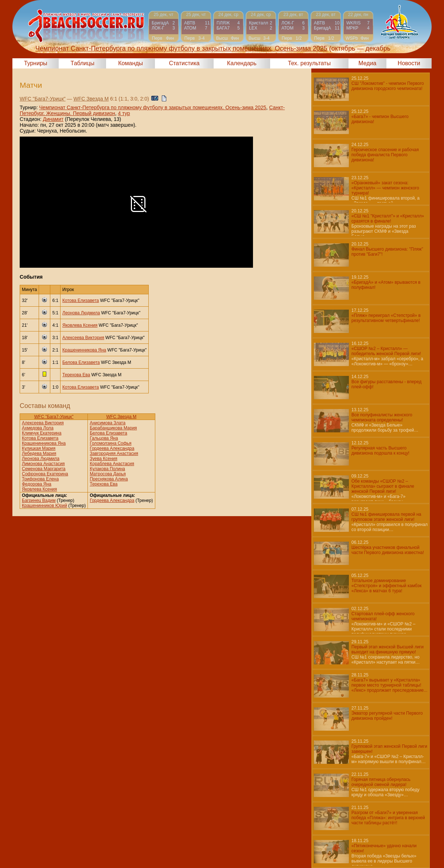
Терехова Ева (76, 375)
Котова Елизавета (81, 301)
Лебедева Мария (39, 453)
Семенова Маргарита (44, 469)
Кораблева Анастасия (112, 464)
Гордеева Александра (112, 448)
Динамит (53, 119)
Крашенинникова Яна (84, 350)
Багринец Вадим (39, 500)
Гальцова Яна (104, 438)
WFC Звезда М (91, 99)
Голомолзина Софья (110, 443)
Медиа (367, 63)
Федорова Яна (37, 484)
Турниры (36, 63)
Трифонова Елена (40, 479)
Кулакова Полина (107, 469)
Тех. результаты (309, 63)
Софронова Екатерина (45, 474)
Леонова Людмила (81, 313)
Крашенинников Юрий (44, 506)
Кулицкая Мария (39, 448)
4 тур (124, 113)
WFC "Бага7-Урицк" (43, 99)
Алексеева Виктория (83, 338)
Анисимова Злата (108, 423)
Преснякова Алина (109, 479)
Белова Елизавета (81, 362)
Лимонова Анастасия (43, 464)
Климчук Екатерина (42, 433)
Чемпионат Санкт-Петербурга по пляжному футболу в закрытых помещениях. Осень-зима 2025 (153, 107)
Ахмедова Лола (38, 428)
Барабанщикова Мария (113, 428)
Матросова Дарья (108, 474)
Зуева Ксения (104, 459)
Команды (131, 63)
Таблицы (83, 63)
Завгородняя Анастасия (114, 453)
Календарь (242, 63)
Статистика (184, 63)
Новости (409, 63)
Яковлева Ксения (80, 325)
